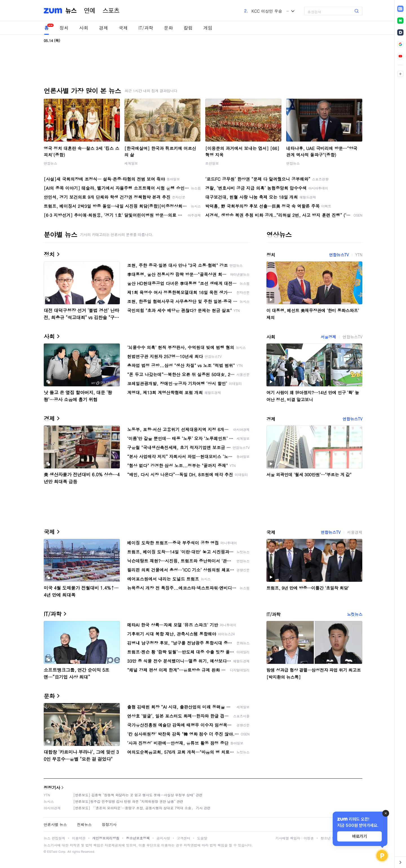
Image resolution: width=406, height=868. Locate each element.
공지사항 (163, 838)
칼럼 (188, 28)
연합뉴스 (50, 163)
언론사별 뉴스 (55, 824)
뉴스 (71, 11)
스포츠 (111, 11)
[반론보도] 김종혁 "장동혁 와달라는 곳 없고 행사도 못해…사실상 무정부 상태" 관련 (138, 795)
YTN (359, 255)
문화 (168, 28)
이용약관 (79, 838)
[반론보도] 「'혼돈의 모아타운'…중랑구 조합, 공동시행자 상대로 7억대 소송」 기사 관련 (142, 808)
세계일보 (131, 163)
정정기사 (52, 787)
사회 (84, 28)
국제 (123, 28)
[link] (400, 9)
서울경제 (328, 337)
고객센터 (184, 838)
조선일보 (212, 163)
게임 (208, 28)
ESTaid (52, 852)
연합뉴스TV (339, 255)
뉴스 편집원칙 (54, 838)
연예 (90, 11)
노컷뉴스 (355, 614)
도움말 (202, 838)
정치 (64, 28)
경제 (103, 28)
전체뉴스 (84, 824)
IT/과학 (146, 28)
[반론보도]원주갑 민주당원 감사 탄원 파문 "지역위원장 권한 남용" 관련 (128, 801)
